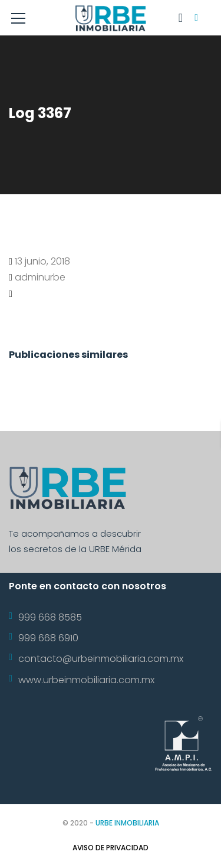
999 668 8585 (50, 617)
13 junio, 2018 (42, 261)
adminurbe (40, 277)
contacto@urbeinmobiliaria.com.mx (101, 659)
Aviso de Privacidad (111, 848)
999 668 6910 (48, 638)
